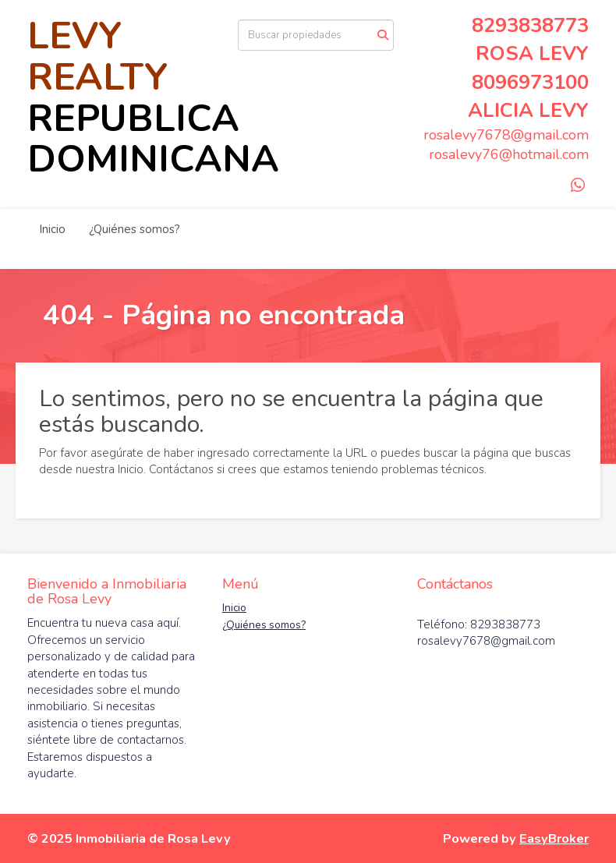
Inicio (52, 229)
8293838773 (530, 25)
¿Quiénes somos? (135, 229)
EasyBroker (554, 838)
